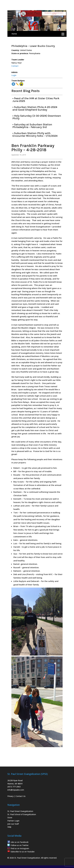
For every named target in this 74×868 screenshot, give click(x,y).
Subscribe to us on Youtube (23, 852)
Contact (15, 66)
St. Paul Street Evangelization (20, 811)
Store (10, 818)
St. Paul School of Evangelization (22, 814)
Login (14, 75)
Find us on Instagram (20, 848)
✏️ (17, 84)
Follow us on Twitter (20, 845)
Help (9, 827)
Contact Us (21, 796)
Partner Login (13, 821)
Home (14, 34)
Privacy (10, 796)
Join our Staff (13, 824)
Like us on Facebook (19, 842)
